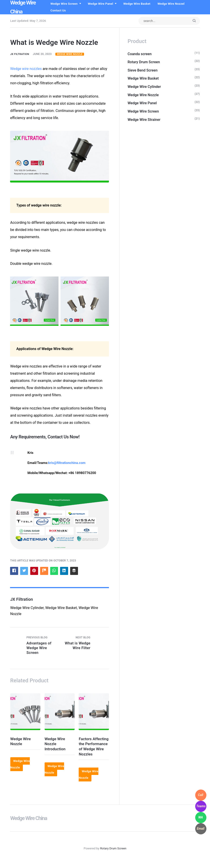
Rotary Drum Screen (144, 62)
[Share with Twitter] (24, 571)
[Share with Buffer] (76, 571)
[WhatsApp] (201, 818)
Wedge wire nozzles (26, 69)
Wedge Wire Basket (139, 4)
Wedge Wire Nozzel (173, 4)
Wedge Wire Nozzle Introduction (55, 746)
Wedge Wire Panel (102, 4)
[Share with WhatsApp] (55, 571)
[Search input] (168, 21)
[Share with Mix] (45, 571)
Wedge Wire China (29, 825)
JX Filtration (20, 54)
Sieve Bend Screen (143, 71)
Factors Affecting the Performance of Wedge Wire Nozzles (92, 751)
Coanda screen (140, 54)
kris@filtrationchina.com (67, 463)
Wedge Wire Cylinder (145, 88)
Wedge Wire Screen (66, 4)
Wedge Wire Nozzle (71, 54)
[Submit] (194, 21)
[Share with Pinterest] (35, 571)
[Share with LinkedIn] (65, 571)
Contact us (60, 10)
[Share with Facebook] (14, 571)
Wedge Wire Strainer (144, 121)
